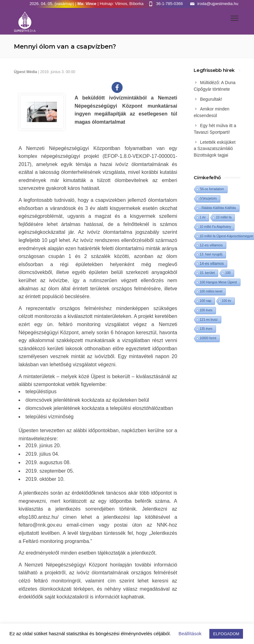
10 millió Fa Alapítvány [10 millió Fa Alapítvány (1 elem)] (215, 227)
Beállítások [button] (190, 633)
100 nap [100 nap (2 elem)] (205, 301)
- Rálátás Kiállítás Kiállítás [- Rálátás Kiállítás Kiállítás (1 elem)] (218, 208)
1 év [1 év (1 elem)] (203, 217)
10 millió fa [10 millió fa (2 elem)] (224, 217)
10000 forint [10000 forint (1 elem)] (208, 338)
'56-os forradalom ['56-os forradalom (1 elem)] (212, 189)
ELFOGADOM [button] (226, 634)
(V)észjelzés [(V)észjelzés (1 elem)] (208, 199)
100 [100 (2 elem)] (228, 273)
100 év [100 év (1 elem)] (227, 301)
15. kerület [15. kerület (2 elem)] (207, 273)
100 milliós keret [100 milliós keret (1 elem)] (211, 291)
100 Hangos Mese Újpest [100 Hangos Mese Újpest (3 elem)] (218, 282)
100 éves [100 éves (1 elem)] (206, 310)
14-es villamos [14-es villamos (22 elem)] (212, 264)
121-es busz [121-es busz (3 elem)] (209, 319)
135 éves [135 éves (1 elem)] (206, 329)
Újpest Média (25, 72)
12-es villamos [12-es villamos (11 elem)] (211, 245)
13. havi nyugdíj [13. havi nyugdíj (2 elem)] (211, 254)
